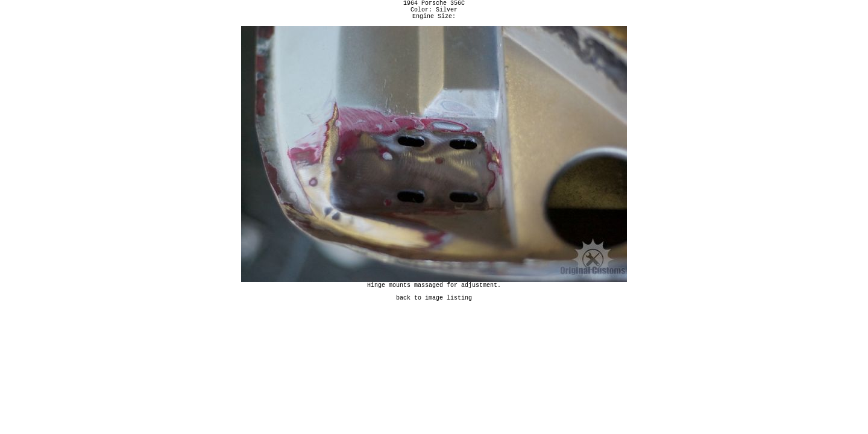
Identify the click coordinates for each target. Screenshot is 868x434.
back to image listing (434, 306)
